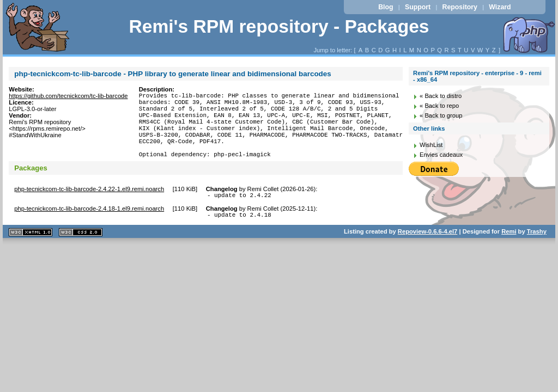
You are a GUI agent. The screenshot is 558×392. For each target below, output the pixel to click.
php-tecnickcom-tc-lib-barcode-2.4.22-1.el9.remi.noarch (89, 205)
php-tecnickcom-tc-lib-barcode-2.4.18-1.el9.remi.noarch (89, 226)
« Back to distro (441, 96)
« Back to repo (439, 106)
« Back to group (441, 115)
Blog (386, 7)
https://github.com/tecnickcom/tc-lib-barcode (68, 96)
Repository (460, 7)
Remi (509, 251)
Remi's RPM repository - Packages (279, 26)
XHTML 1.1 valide (31, 252)
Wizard (500, 7)
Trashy (537, 251)
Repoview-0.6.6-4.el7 (427, 251)
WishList (431, 145)
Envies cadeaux (441, 155)
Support (418, 7)
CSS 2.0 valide (81, 252)
